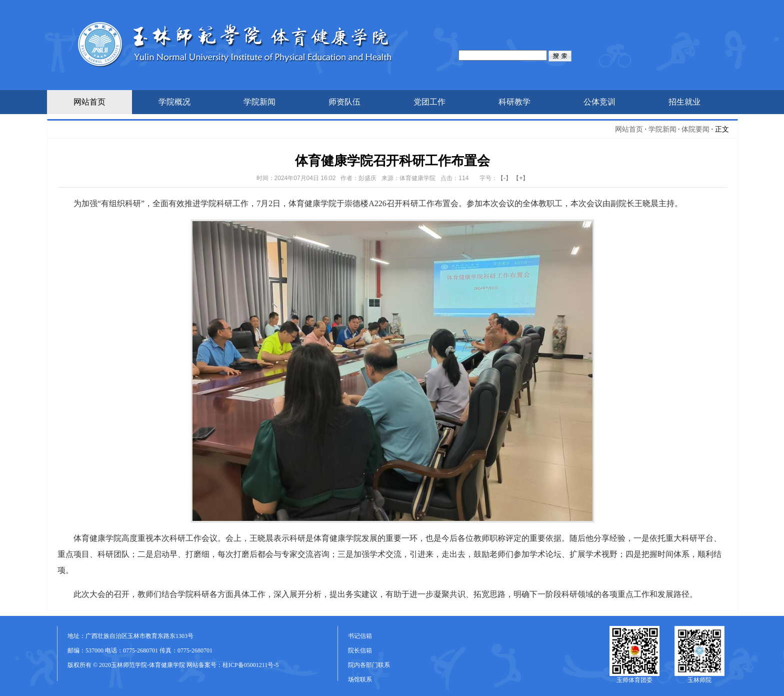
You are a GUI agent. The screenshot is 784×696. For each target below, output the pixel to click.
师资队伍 (344, 102)
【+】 (521, 178)
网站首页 (89, 102)
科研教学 (514, 102)
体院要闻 (695, 129)
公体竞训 (599, 102)
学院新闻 (259, 102)
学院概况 (174, 102)
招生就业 (684, 102)
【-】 (504, 178)
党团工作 (429, 102)
